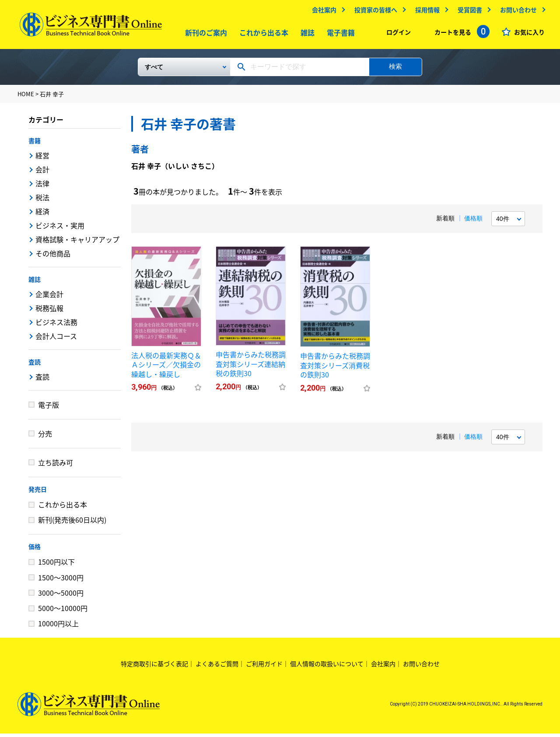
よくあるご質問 (217, 667)
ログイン (396, 34)
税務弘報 (49, 311)
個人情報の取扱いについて (327, 667)
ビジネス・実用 (60, 229)
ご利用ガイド (264, 667)
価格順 (473, 222)
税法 (42, 201)
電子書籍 (339, 35)
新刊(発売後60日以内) (72, 523)
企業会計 (49, 297)
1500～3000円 (61, 581)
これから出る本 (262, 35)
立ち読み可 (56, 466)
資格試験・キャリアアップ (77, 243)
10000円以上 (58, 627)
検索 (395, 70)
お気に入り (527, 34)
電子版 (49, 408)
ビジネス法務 (56, 325)
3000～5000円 (61, 596)
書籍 (35, 144)
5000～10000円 (63, 611)
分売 (45, 437)
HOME (26, 97)
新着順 (445, 222)
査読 (35, 365)
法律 (42, 187)
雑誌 (306, 35)
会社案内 (322, 12)
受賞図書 (468, 12)
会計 (42, 173)
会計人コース (56, 339)
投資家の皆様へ (374, 12)
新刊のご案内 (204, 35)
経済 (42, 215)
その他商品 (53, 257)
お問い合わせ (516, 12)
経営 (42, 159)
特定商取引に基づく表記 (154, 667)
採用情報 (425, 12)
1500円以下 (56, 565)
